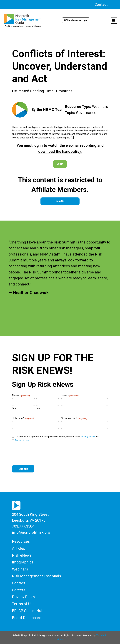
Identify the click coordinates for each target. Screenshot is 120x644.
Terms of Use (23, 604)
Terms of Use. (22, 440)
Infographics (23, 562)
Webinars (20, 569)
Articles (19, 548)
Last (38, 408)
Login (60, 164)
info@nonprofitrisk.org (31, 532)
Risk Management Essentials (36, 576)
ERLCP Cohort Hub (28, 611)
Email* (70, 395)
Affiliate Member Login (76, 20)
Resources (21, 541)
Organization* (74, 418)
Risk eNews (22, 555)
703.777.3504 (23, 526)
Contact (101, 5)
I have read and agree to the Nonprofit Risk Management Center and (57, 438)
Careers (19, 590)
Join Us (60, 201)
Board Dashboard (27, 618)
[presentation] (36, 454)
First (14, 408)
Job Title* (23, 418)
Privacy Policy (88, 437)
